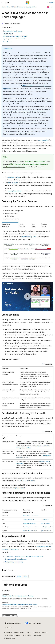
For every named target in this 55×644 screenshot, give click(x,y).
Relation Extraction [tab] (22, 225)
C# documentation (29, 519)
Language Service (31, 7)
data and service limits (27, 481)
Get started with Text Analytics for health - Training (17, 596)
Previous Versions (19, 632)
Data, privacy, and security (14, 562)
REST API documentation (31, 516)
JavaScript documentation (31, 527)
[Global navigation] (2, 3)
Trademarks (36, 635)
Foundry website (41, 446)
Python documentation (30, 531)
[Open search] (47, 3)
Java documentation (29, 523)
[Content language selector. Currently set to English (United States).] (13, 623)
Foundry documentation (23, 448)
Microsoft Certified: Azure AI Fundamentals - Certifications (19, 604)
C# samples (44, 519)
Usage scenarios (8, 34)
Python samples (45, 531)
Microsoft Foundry (18, 7)
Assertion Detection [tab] (44, 225)
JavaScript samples (46, 527)
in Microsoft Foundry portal (34, 161)
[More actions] (52, 7)
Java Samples (45, 523)
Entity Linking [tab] (34, 225)
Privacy (44, 632)
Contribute (36, 632)
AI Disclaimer (8, 632)
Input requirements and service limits (14, 39)
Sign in (51, 3)
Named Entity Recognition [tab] (6, 225)
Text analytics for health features (13, 31)
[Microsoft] (27, 3)
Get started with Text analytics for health (15, 36)
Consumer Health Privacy (11, 635)
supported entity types (29, 236)
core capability (43, 140)
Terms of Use (27, 635)
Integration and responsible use (16, 559)
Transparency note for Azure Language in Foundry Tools (24, 556)
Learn (3, 7)
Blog (28, 632)
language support (19, 488)
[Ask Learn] (48, 7)
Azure (9, 7)
